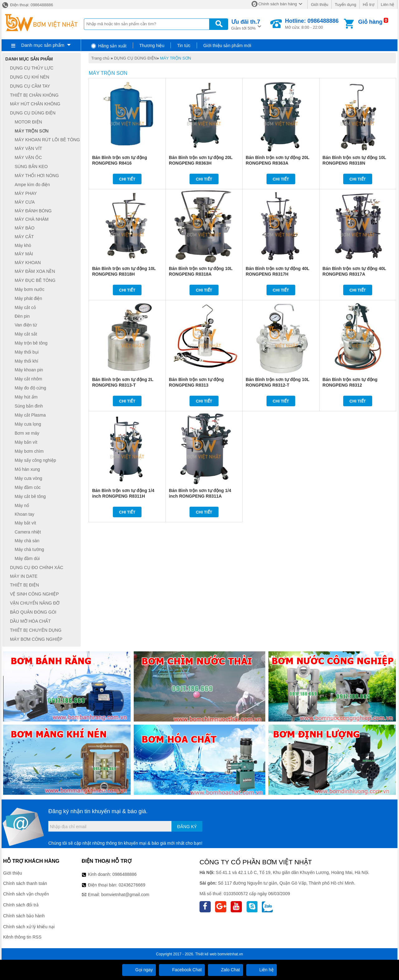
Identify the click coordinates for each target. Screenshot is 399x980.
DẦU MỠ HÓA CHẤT (30, 621)
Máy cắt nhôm (28, 379)
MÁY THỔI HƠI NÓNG (37, 176)
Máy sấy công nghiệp (35, 460)
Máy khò (23, 245)
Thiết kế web (206, 954)
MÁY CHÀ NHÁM (32, 220)
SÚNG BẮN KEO (31, 167)
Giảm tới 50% (246, 24)
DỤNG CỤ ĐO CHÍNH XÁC (37, 567)
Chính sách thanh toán (25, 883)
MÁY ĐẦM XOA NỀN (35, 271)
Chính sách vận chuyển (26, 894)
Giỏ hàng (370, 22)
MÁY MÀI (24, 254)
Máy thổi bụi (27, 352)
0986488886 (125, 874)
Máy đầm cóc (28, 487)
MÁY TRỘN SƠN (175, 58)
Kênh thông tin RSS (22, 937)
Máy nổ (22, 505)
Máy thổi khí (26, 361)
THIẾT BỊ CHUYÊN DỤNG (36, 630)
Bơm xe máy (27, 433)
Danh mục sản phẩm (43, 45)
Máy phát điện (28, 298)
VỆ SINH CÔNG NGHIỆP (34, 594)
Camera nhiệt (28, 532)
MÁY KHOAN (28, 263)
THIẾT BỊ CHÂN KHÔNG (34, 95)
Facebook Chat (182, 970)
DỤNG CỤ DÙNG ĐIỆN (135, 58)
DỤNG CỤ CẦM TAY (30, 86)
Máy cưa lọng (28, 424)
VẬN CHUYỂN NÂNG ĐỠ (35, 603)
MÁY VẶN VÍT (28, 148)
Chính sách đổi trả (21, 905)
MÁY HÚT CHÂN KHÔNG (35, 104)
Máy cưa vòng (28, 478)
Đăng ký (187, 827)
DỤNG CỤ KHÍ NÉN (30, 77)
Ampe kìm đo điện (32, 185)
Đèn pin (22, 316)
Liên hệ (387, 5)
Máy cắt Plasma (30, 415)
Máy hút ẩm (26, 397)
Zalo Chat (226, 970)
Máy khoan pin (29, 370)
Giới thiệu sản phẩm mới (227, 46)
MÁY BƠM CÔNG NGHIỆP (36, 639)
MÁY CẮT (24, 237)
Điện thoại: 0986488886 (27, 5)
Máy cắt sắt (26, 334)
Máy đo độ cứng (30, 388)
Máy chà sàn (27, 541)
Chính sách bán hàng (278, 4)
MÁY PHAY (26, 193)
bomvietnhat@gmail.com (125, 895)
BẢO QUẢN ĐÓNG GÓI (33, 612)
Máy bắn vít (26, 442)
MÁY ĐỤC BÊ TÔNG (35, 280)
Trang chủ (100, 58)
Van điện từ (26, 325)
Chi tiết (127, 179)
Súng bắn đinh (29, 406)
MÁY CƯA (25, 202)
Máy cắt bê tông (30, 496)
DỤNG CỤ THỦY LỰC (32, 68)
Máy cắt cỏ (25, 307)
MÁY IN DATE (24, 576)
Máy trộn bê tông (31, 343)
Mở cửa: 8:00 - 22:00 (312, 24)
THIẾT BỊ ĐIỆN (24, 585)
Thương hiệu (152, 46)
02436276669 (132, 885)
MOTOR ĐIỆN (28, 122)
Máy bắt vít (25, 523)
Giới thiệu (319, 5)
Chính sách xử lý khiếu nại (29, 927)
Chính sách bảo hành (24, 916)
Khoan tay (24, 514)
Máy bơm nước (29, 289)
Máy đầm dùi (27, 558)
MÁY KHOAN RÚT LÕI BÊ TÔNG (47, 140)
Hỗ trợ (369, 5)
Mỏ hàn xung (27, 469)
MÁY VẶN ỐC (28, 157)
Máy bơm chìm (29, 451)
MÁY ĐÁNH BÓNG (33, 211)
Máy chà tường (29, 549)
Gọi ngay (139, 970)
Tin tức (184, 46)
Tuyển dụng (346, 5)
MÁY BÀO (25, 228)
